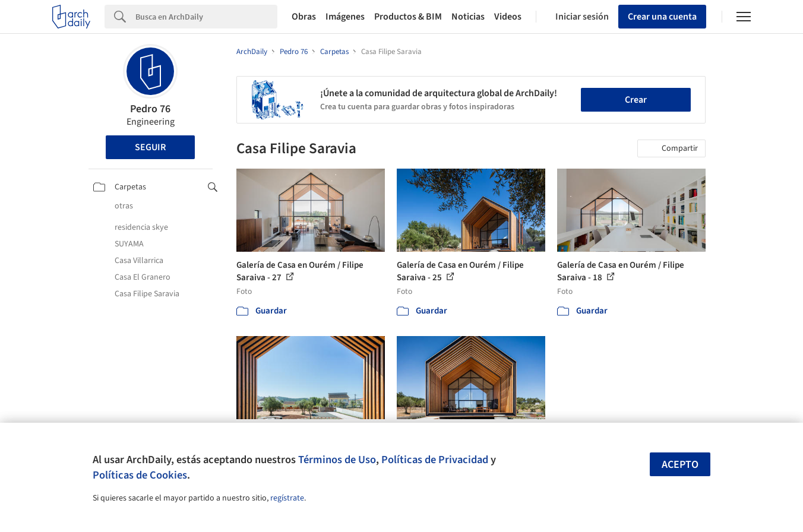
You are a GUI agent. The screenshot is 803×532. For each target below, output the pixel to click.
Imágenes (345, 17)
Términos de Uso (337, 460)
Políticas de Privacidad (435, 460)
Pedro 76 (150, 109)
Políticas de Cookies (140, 475)
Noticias (468, 17)
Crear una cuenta (662, 17)
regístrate (287, 498)
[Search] (206, 17)
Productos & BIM (408, 17)
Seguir (150, 147)
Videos (508, 17)
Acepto (680, 465)
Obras (304, 17)
